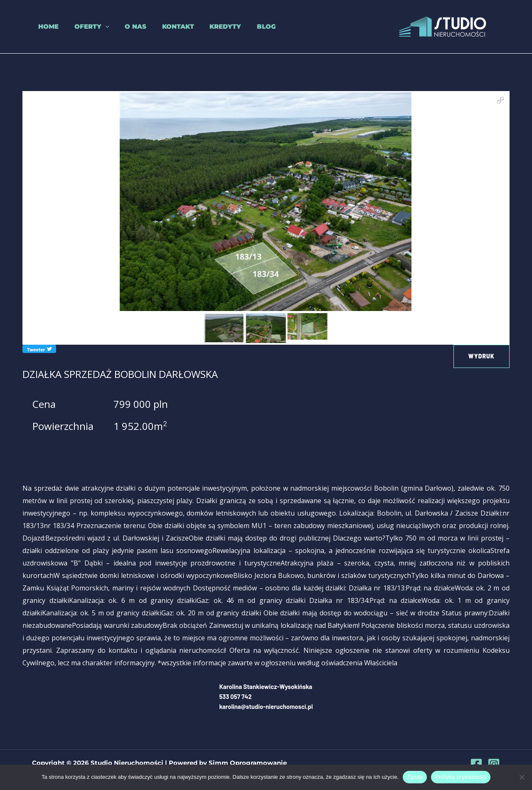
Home (42, 26)
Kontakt (162, 26)
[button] (96, 27)
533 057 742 (235, 696)
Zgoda (415, 777)
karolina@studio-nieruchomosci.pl (266, 706)
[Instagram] (494, 764)
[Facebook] (476, 764)
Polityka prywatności (461, 777)
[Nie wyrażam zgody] (522, 777)
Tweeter (39, 349)
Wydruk (482, 356)
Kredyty (207, 26)
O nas (123, 26)
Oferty (82, 27)
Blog (244, 26)
